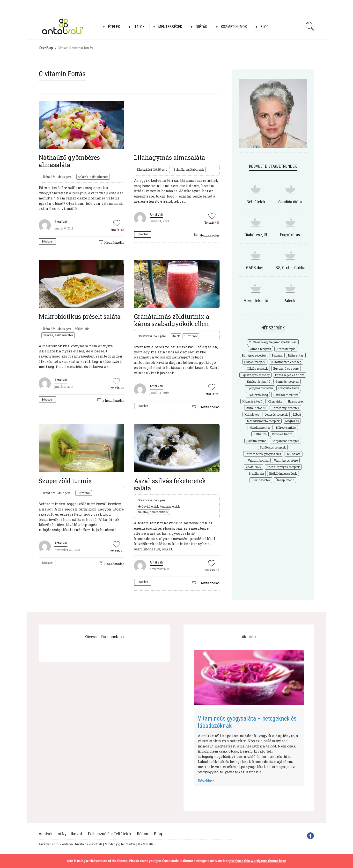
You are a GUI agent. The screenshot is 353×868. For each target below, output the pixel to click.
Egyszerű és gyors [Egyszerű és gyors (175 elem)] (286, 368)
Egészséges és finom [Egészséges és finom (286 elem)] (290, 375)
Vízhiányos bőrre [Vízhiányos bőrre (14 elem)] (286, 460)
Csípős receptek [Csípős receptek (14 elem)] (255, 362)
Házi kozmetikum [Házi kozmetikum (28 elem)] (286, 395)
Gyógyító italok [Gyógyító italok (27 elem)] (289, 388)
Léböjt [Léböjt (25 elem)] (297, 414)
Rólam (143, 834)
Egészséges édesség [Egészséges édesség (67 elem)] (255, 375)
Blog (265, 27)
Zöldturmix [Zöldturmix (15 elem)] (254, 467)
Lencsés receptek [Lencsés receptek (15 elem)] (276, 414)
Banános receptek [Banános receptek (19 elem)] (254, 355)
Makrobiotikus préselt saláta (80, 316)
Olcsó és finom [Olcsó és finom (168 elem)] (282, 434)
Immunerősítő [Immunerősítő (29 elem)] (256, 408)
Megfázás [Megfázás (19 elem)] (292, 421)
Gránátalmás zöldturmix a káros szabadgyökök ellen (172, 320)
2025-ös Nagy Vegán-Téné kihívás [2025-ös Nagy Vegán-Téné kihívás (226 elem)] (273, 342)
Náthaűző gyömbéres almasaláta (69, 161)
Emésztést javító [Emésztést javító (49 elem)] (258, 381)
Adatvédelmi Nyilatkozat (60, 834)
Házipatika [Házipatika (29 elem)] (275, 401)
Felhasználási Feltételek (110, 834)
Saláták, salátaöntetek (93, 177)
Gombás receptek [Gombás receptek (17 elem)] (287, 381)
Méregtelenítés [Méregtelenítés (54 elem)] (286, 427)
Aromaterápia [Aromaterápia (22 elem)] (286, 349)
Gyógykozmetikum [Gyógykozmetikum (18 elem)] (260, 388)
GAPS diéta (256, 268)
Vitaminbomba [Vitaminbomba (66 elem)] (258, 460)
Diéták (201, 27)
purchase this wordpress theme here (258, 861)
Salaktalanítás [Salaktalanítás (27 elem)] (256, 441)
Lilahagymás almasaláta (169, 157)
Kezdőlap (46, 48)
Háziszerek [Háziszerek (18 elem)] (296, 401)
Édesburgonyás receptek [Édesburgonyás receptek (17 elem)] (283, 467)
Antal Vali (61, 222)
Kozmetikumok (234, 27)
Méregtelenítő (256, 301)
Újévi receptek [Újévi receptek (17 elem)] (261, 480)
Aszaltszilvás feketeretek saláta (170, 484)
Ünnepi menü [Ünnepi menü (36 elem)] (285, 480)
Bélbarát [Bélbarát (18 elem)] (277, 355)
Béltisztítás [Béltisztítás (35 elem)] (296, 355)
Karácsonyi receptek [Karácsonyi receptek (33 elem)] (285, 408)
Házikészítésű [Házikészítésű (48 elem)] (252, 401)
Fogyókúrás (290, 235)
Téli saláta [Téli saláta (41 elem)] (294, 454)
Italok (139, 27)
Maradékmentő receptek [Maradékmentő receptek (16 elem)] (263, 421)
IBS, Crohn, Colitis (290, 268)
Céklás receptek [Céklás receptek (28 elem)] (257, 368)
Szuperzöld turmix (65, 481)
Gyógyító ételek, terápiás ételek (159, 506)
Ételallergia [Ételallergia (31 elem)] (256, 473)
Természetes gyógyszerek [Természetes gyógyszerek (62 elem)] (263, 454)
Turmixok (191, 336)
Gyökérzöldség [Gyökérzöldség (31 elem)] (258, 395)
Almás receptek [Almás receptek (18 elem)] (261, 349)
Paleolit (290, 301)
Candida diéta (290, 202)
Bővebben (47, 242)
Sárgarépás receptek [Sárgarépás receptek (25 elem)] (286, 441)
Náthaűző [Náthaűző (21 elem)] (260, 434)
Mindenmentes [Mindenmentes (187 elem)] (260, 427)
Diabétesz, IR (256, 235)
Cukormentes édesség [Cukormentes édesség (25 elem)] (286, 362)
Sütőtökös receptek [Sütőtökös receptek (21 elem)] (273, 447)
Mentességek (170, 27)
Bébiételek (256, 202)
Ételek (114, 27)
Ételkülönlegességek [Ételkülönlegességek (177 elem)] (283, 473)
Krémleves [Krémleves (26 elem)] (252, 414)
